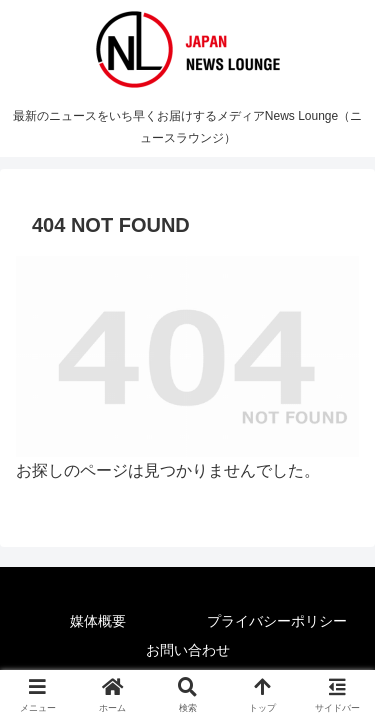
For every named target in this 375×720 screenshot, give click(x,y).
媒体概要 (98, 621)
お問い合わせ (188, 650)
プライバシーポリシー (277, 621)
